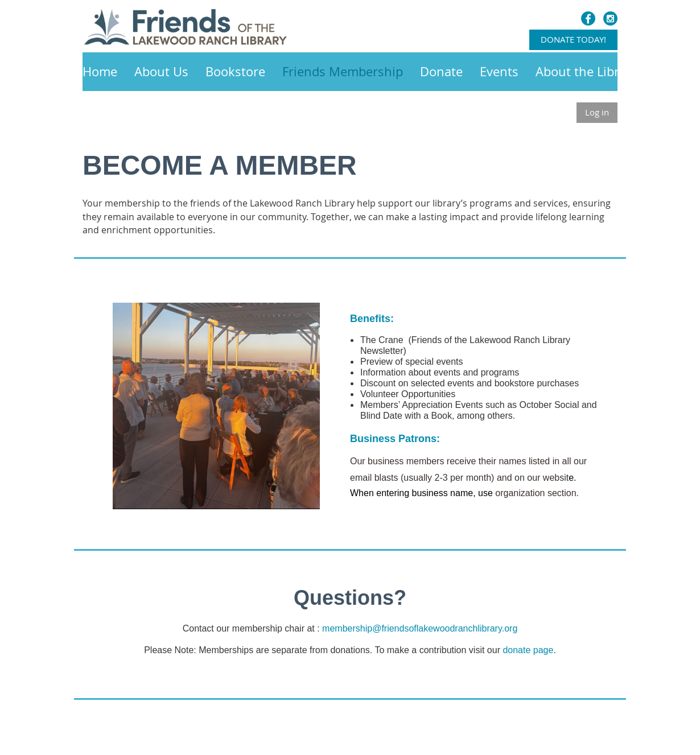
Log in (597, 112)
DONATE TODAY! (573, 39)
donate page (528, 650)
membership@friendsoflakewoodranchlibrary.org (420, 628)
